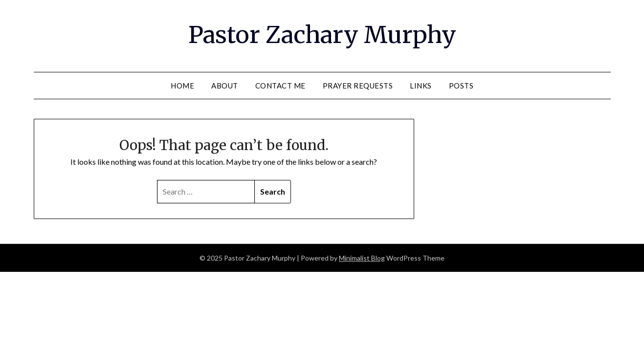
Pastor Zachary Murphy (322, 35)
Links (421, 86)
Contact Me (280, 86)
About (225, 86)
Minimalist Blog (362, 258)
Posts (461, 86)
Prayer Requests (358, 86)
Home (182, 86)
